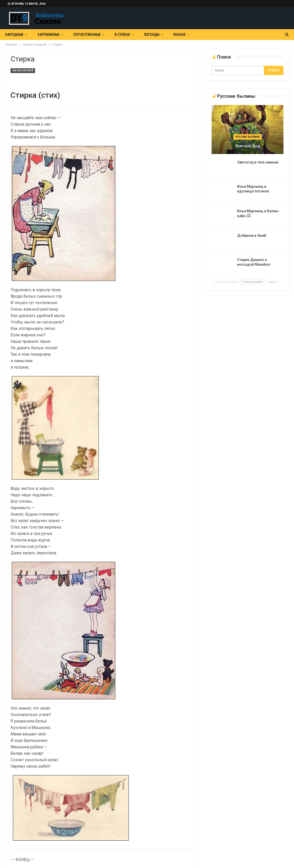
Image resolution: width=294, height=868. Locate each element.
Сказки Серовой (23, 71)
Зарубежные (48, 35)
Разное (179, 35)
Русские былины (248, 137)
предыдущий (226, 282)
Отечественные (87, 35)
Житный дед (248, 146)
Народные (14, 35)
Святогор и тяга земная (258, 162)
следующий (253, 282)
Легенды (152, 35)
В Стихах (122, 35)
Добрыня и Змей (252, 236)
